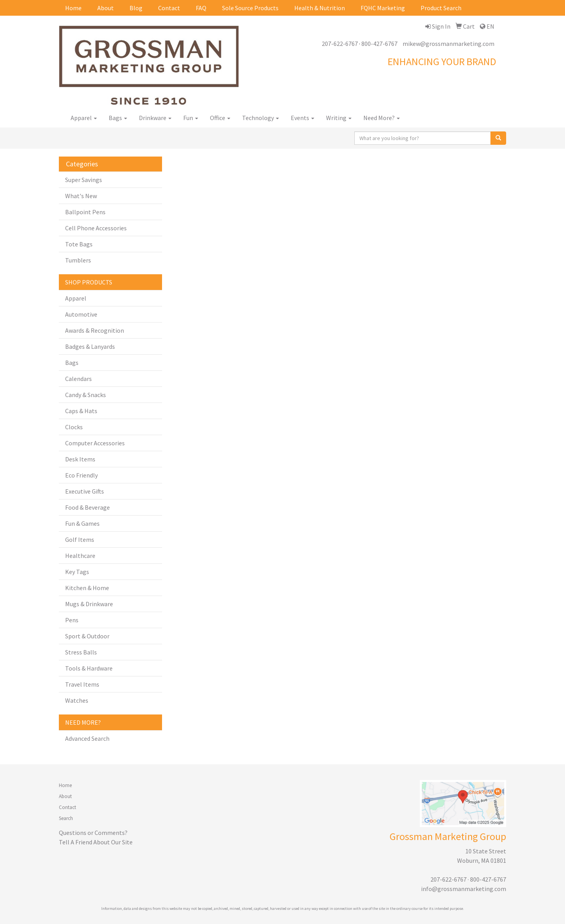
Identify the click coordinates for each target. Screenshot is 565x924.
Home (73, 8)
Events (303, 118)
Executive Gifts (85, 491)
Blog (136, 8)
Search (66, 818)
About (106, 8)
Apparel (84, 118)
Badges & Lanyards (90, 346)
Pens (72, 620)
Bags (118, 118)
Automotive (81, 314)
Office (220, 118)
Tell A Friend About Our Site (96, 842)
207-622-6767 (340, 44)
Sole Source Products (250, 8)
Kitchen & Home (87, 588)
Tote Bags (79, 244)
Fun (191, 118)
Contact (169, 8)
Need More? (382, 118)
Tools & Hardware (89, 668)
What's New (81, 196)
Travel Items (82, 684)
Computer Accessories (95, 443)
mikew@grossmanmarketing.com (448, 44)
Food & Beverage (87, 507)
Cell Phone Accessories (96, 228)
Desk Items (80, 459)
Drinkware (155, 118)
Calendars (78, 379)
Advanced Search (87, 738)
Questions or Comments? (93, 833)
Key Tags (77, 572)
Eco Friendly (81, 475)
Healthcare (80, 556)
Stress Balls (81, 652)
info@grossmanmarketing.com (464, 889)
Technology (261, 118)
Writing (339, 118)
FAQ (201, 8)
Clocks (74, 427)
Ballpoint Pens (85, 212)
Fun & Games (82, 523)
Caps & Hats (81, 411)
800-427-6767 (379, 44)
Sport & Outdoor (87, 636)
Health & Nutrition (320, 8)
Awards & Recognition (95, 330)
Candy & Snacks (86, 395)
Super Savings (84, 180)
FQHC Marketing (383, 8)
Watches (77, 700)
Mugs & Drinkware (89, 604)
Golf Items (80, 539)
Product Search (441, 8)
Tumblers (78, 260)
